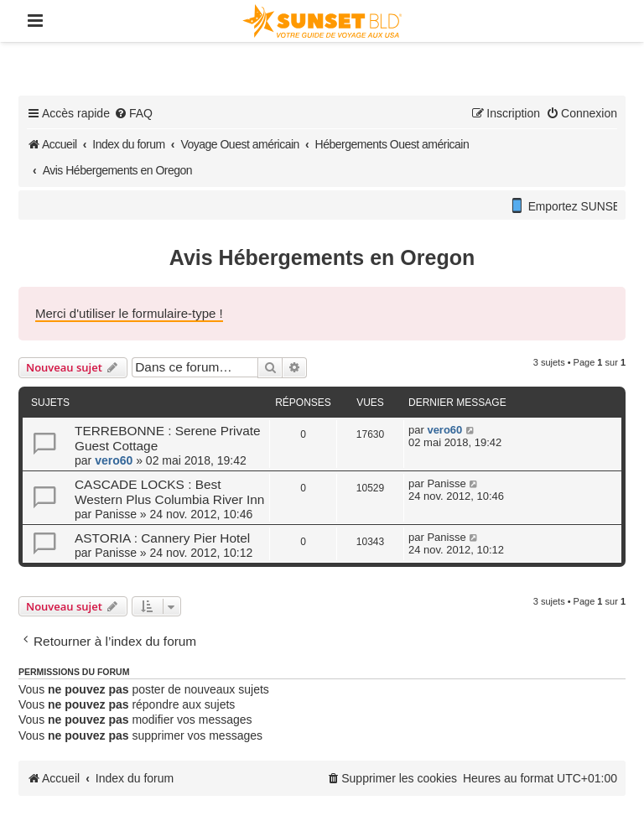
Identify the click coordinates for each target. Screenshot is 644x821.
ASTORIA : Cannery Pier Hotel (162, 538)
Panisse (116, 514)
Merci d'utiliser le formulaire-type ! (129, 313)
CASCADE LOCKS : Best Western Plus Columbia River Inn (169, 492)
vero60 (114, 460)
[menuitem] (133, 113)
